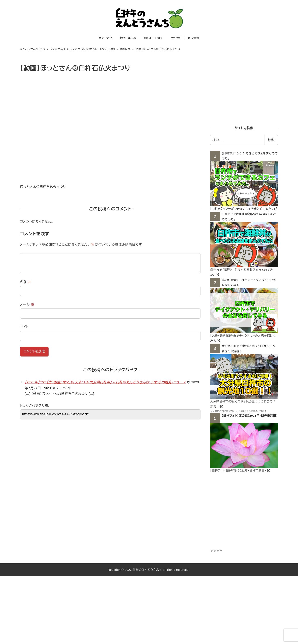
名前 (26, 282)
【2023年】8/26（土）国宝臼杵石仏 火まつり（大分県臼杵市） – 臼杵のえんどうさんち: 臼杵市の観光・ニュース (105, 382)
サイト (24, 327)
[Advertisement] (244, 91)
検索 (271, 140)
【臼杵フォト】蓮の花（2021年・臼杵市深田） (250, 416)
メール (27, 305)
